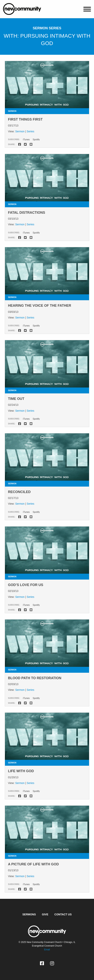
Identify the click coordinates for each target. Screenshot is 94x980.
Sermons (29, 914)
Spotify (36, 140)
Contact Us (63, 914)
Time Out (16, 399)
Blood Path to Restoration (35, 678)
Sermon (20, 131)
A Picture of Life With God (33, 864)
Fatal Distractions (27, 213)
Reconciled (19, 492)
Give (45, 914)
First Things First (25, 119)
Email (47, 950)
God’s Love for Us (26, 585)
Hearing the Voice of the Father (40, 306)
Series (30, 131)
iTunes (26, 140)
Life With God (21, 771)
